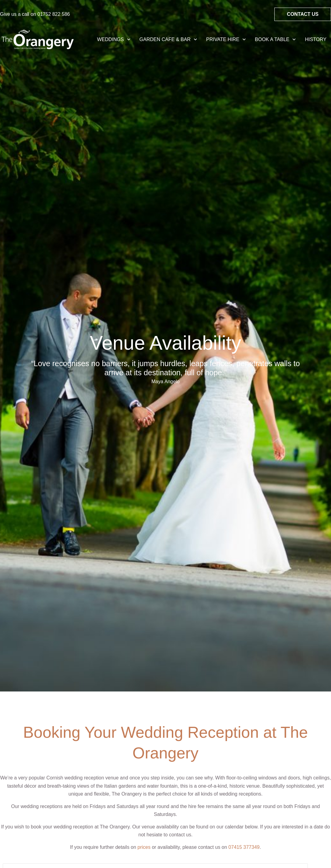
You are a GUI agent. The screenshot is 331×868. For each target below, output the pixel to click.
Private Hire (226, 39)
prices (144, 847)
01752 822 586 (54, 14)
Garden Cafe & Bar (168, 39)
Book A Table (275, 39)
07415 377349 (244, 847)
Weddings (114, 39)
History (316, 39)
